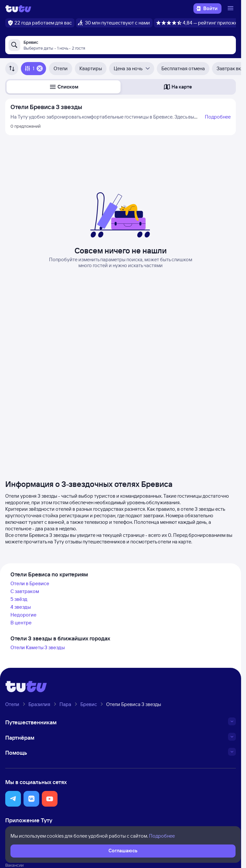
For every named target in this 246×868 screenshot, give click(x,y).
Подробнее (218, 117)
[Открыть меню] (231, 8)
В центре (21, 623)
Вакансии (14, 865)
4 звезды (21, 607)
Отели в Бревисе (30, 583)
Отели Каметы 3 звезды (38, 647)
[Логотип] (18, 8)
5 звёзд (19, 599)
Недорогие (24, 615)
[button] (64, 87)
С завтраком (25, 591)
